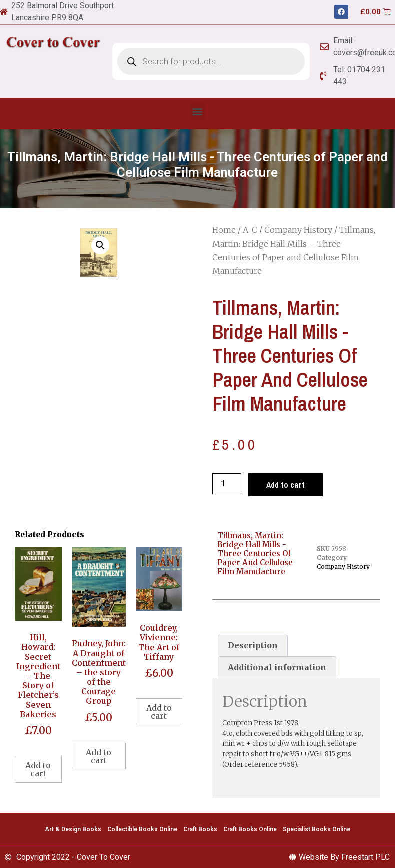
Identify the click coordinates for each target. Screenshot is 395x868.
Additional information (277, 667)
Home (224, 230)
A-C (250, 230)
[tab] (253, 646)
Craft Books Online (250, 829)
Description (253, 645)
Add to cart (286, 485)
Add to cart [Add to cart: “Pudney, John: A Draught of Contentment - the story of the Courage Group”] (99, 756)
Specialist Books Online (317, 829)
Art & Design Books (73, 829)
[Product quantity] (227, 484)
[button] (198, 111)
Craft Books (200, 829)
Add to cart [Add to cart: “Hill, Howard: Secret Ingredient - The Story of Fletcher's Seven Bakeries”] (38, 769)
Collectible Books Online (142, 829)
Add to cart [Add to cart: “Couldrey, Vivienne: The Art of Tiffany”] (159, 712)
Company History (298, 230)
